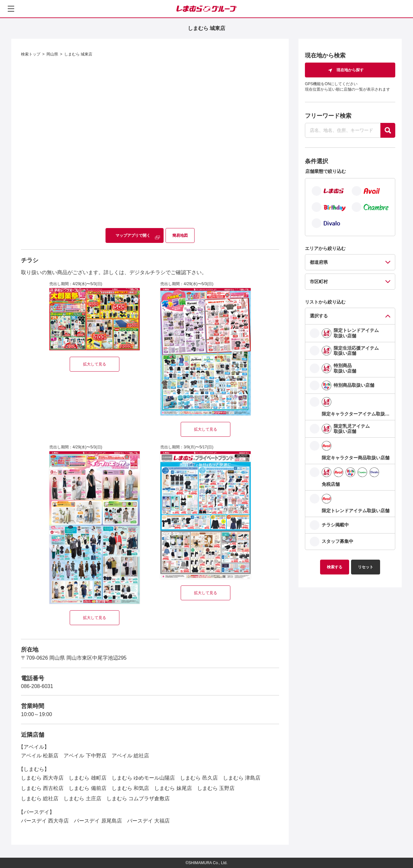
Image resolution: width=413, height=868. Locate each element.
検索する (335, 567)
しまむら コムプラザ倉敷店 (138, 798)
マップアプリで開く (133, 235)
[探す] (388, 130)
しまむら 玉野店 (216, 788)
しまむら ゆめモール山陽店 (143, 778)
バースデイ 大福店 (148, 821)
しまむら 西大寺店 (42, 778)
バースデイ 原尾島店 (98, 821)
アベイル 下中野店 (85, 756)
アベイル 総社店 (130, 756)
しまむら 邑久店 (199, 778)
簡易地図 (180, 235)
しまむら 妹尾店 (173, 788)
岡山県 (52, 54)
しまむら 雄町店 (87, 778)
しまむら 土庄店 (82, 798)
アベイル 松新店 (40, 756)
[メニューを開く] (11, 9)
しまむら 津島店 (242, 778)
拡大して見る (95, 364)
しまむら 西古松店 (42, 788)
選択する (319, 316)
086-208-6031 (37, 686)
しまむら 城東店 (78, 54)
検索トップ (31, 54)
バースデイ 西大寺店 (45, 821)
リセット (366, 567)
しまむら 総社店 (40, 798)
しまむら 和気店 (130, 788)
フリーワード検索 (328, 116)
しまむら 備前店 (87, 788)
